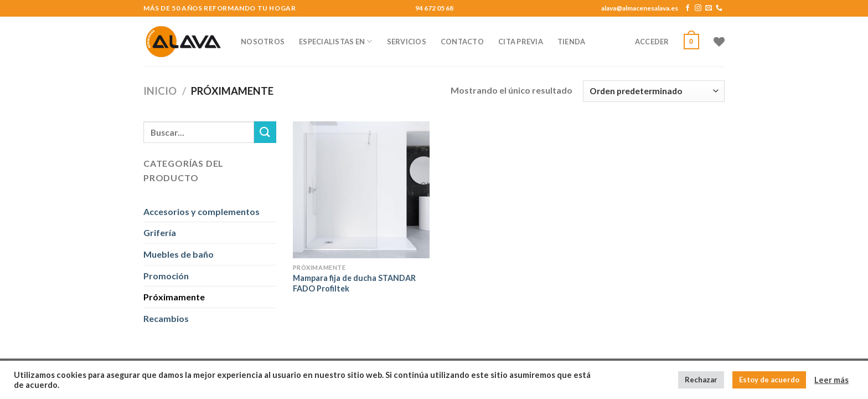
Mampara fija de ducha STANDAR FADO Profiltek (354, 283)
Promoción (166, 276)
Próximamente (174, 297)
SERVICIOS (407, 42)
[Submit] (265, 132)
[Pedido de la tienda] (654, 91)
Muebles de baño (179, 254)
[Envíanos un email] (709, 8)
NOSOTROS (263, 42)
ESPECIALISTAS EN (336, 41)
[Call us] (719, 8)
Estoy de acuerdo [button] (769, 380)
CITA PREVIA (521, 42)
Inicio (160, 91)
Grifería (160, 232)
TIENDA (572, 42)
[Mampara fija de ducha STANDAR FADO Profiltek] (361, 190)
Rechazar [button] (701, 380)
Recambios (166, 318)
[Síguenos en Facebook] (688, 8)
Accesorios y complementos (201, 211)
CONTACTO (462, 42)
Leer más (831, 380)
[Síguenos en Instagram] (698, 8)
